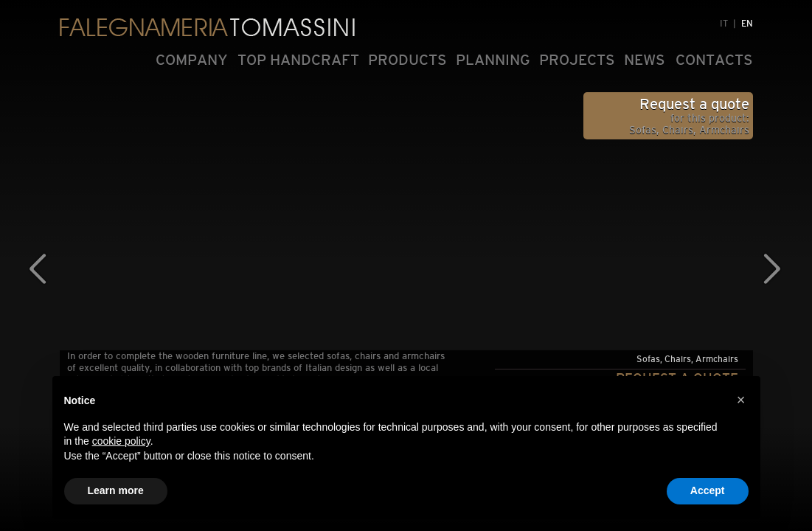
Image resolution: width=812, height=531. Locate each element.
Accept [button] (708, 490)
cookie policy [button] (121, 441)
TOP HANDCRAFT (298, 60)
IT (724, 24)
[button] (741, 400)
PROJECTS (577, 60)
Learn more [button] (116, 490)
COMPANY (192, 60)
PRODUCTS (407, 60)
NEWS (645, 60)
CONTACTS (714, 60)
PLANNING (493, 60)
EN (747, 24)
